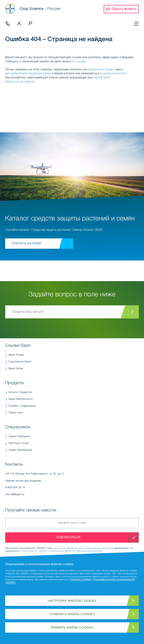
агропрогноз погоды (101, 70)
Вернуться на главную (20, 82)
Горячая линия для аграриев (55, 485)
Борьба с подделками (22, 406)
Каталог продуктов (20, 392)
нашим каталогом (114, 74)
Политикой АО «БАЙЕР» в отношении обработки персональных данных (62, 551)
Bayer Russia (16, 355)
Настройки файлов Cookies (72, 601)
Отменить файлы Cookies (72, 614)
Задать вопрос (124, 9)
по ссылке (79, 62)
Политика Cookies (80, 579)
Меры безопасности (21, 399)
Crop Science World (20, 362)
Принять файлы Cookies (72, 627)
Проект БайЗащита (20, 450)
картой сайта (102, 78)
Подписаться (68, 537)
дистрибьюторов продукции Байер (28, 74)
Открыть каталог (26, 244)
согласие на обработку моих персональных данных (82, 548)
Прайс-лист (16, 413)
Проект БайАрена (19, 436)
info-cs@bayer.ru (15, 494)
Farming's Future (18, 443)
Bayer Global (16, 369)
